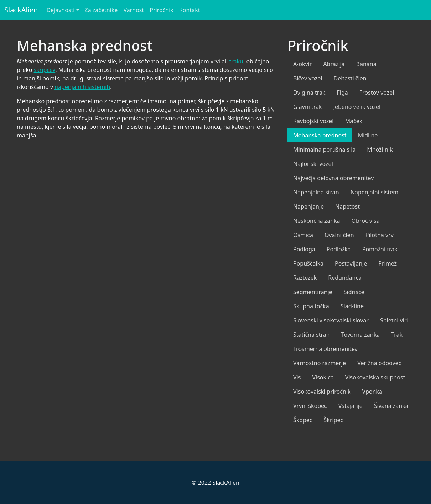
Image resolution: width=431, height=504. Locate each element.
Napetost (347, 206)
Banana (366, 64)
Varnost (134, 10)
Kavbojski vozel (313, 121)
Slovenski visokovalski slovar (331, 320)
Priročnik (162, 10)
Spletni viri (394, 320)
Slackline (352, 306)
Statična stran (311, 335)
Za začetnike (101, 10)
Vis (297, 377)
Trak (397, 335)
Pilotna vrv (380, 235)
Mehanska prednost (320, 135)
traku (236, 61)
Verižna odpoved (380, 363)
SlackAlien (21, 10)
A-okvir (302, 64)
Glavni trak (308, 107)
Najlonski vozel (313, 164)
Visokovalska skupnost (375, 377)
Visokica (323, 377)
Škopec (303, 420)
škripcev (45, 70)
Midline (368, 135)
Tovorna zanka (360, 335)
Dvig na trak (309, 93)
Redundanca (345, 278)
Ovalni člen (339, 235)
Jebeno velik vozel (357, 107)
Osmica (303, 235)
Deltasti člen (350, 78)
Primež (388, 263)
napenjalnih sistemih (82, 87)
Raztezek (305, 278)
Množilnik (380, 149)
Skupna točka (311, 306)
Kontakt (190, 10)
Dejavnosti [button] (60, 10)
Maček (354, 121)
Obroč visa (366, 221)
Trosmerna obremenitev (325, 349)
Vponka (372, 392)
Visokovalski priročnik (322, 392)
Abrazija (334, 64)
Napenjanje (308, 206)
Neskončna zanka (317, 221)
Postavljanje (351, 263)
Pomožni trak (380, 249)
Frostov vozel (377, 93)
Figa (342, 93)
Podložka (339, 249)
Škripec (334, 420)
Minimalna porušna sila (324, 149)
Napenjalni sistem (375, 192)
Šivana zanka (391, 406)
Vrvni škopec (310, 406)
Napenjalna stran (316, 192)
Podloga (304, 249)
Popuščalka (308, 263)
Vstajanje (350, 406)
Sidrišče (354, 292)
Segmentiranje (313, 292)
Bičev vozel (308, 78)
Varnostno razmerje (320, 363)
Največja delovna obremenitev (333, 178)
